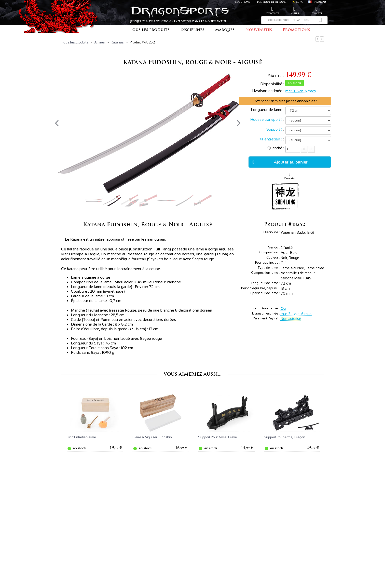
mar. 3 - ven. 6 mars (301, 91)
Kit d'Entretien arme (81, 437)
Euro (298, 2)
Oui (283, 309)
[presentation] (57, 123)
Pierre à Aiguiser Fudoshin (152, 437)
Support (273, 129)
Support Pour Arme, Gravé (218, 437)
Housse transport (265, 119)
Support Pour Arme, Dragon (285, 437)
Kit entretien (269, 139)
